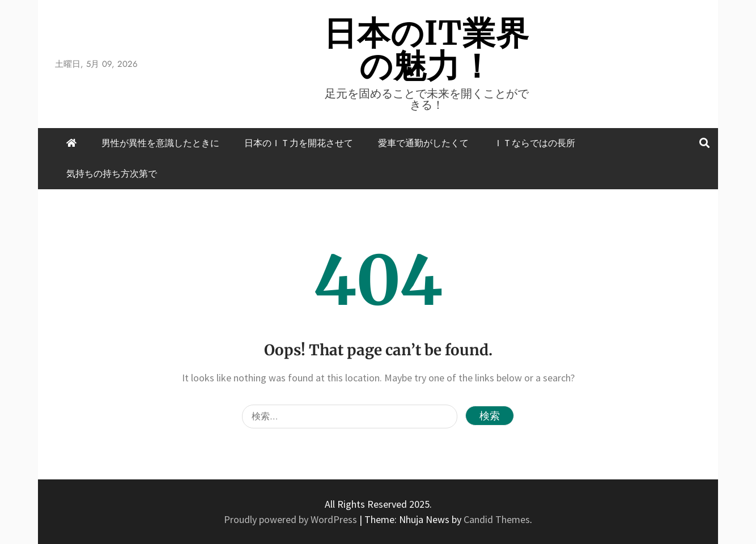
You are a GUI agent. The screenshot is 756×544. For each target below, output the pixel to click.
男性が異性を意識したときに (160, 143)
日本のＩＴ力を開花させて (299, 143)
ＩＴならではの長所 (534, 143)
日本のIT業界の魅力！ (426, 50)
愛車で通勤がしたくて (423, 143)
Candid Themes (497, 519)
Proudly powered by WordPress (292, 519)
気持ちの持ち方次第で (112, 174)
